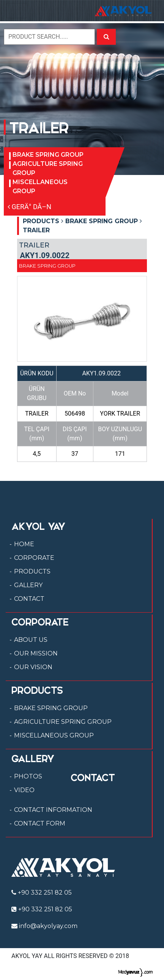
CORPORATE (34, 558)
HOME (24, 544)
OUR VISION (33, 667)
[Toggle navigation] (17, 11)
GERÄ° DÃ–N (29, 207)
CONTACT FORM (40, 823)
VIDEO (24, 790)
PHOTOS (28, 776)
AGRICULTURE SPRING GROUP (48, 168)
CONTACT (29, 599)
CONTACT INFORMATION (53, 810)
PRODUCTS (32, 571)
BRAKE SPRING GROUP (48, 155)
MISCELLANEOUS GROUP (40, 187)
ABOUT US (31, 640)
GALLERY (28, 585)
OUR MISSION (36, 653)
